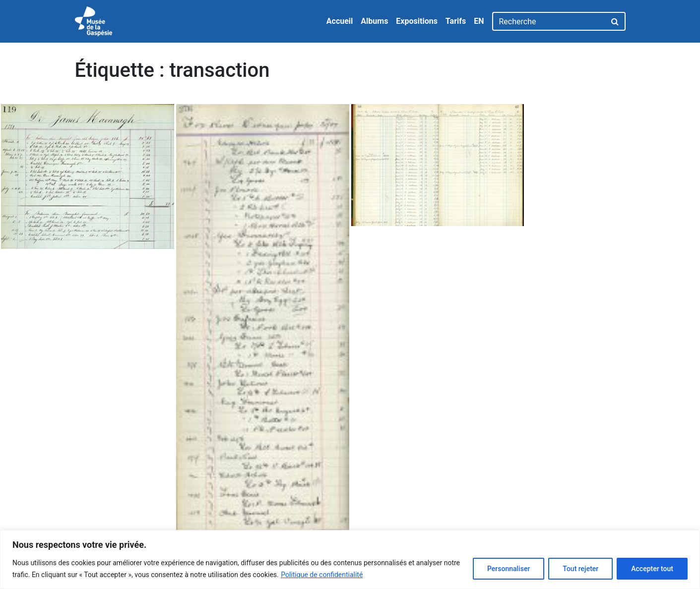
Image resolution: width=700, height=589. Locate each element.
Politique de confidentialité (322, 575)
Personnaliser (509, 569)
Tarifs (456, 21)
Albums (374, 21)
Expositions (417, 21)
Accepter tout (652, 569)
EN (479, 21)
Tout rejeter (580, 569)
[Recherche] (549, 21)
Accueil (340, 21)
